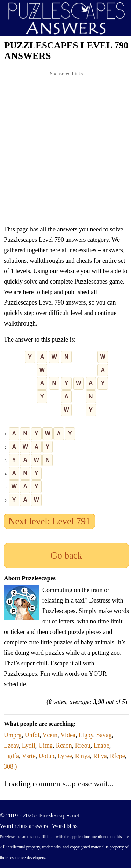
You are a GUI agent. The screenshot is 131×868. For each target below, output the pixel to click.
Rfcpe (118, 756)
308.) (10, 766)
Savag (104, 735)
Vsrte (29, 756)
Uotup (47, 756)
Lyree (65, 756)
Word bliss (65, 826)
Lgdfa (11, 756)
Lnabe (101, 746)
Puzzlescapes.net (59, 815)
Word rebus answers (24, 826)
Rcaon (64, 746)
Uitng (46, 746)
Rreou (83, 746)
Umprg (13, 735)
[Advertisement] (65, 148)
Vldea (68, 735)
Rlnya (83, 756)
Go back (67, 555)
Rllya (100, 756)
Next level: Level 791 (49, 521)
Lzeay (11, 746)
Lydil (29, 746)
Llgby (86, 735)
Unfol (32, 735)
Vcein (50, 735)
